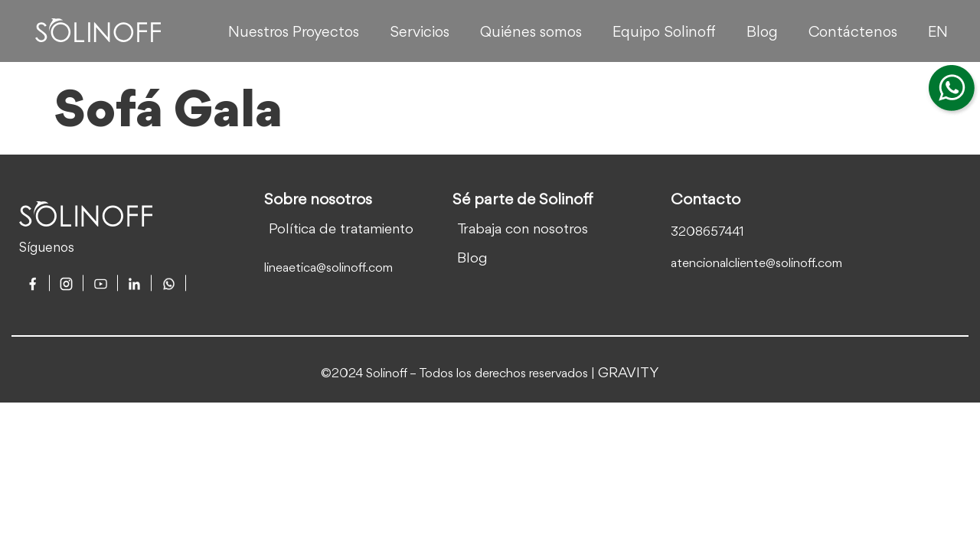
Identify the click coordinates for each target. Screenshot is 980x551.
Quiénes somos (531, 33)
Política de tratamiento (341, 230)
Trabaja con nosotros (523, 230)
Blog (762, 33)
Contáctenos (853, 33)
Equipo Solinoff (664, 33)
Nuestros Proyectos (294, 33)
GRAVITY (629, 373)
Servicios (420, 33)
